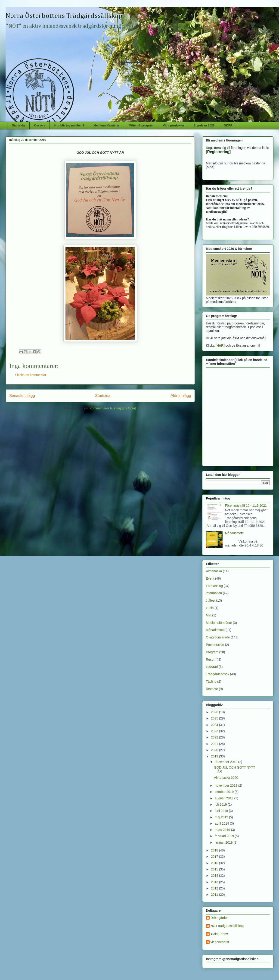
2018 (215, 850)
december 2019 (226, 762)
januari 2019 (224, 842)
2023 (215, 731)
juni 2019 (222, 811)
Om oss (40, 125)
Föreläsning (214, 586)
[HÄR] (220, 346)
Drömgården (220, 918)
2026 (215, 712)
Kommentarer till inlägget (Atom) (113, 408)
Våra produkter (174, 125)
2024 (215, 725)
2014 (215, 876)
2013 (215, 882)
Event (210, 578)
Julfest (211, 600)
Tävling (211, 682)
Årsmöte (212, 689)
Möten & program (141, 125)
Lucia (210, 608)
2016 (215, 863)
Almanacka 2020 (226, 778)
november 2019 (226, 785)
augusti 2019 (224, 798)
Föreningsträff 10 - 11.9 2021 (246, 506)
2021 (215, 744)
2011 (215, 895)
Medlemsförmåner (106, 125)
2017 (215, 857)
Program (212, 652)
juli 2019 (221, 804)
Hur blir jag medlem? (69, 125)
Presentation (215, 645)
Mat (209, 615)
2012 (215, 888)
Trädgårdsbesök (218, 674)
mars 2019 (223, 830)
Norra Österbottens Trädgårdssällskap (64, 16)
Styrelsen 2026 (204, 125)
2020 (215, 750)
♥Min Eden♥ (219, 934)
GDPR (228, 125)
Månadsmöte (234, 533)
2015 (215, 869)
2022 (215, 737)
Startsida (19, 125)
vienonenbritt (220, 942)
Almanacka (214, 571)
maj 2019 (222, 817)
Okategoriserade (218, 637)
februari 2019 (225, 836)
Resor (210, 660)
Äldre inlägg (181, 396)
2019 (215, 756)
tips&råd (212, 667)
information (214, 593)
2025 (215, 718)
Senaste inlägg (22, 396)
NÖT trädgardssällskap (227, 926)
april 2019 (222, 823)
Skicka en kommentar (31, 375)
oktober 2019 (225, 792)
